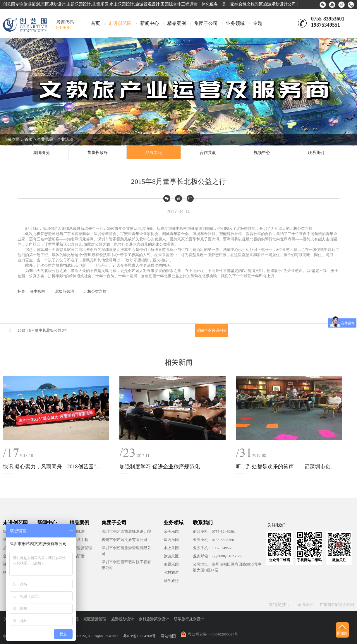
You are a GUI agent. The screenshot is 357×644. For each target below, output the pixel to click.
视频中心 (262, 153)
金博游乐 (305, 605)
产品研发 (77, 556)
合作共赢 (208, 153)
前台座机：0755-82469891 (214, 531)
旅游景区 (171, 556)
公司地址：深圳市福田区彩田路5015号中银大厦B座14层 (227, 567)
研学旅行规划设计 (189, 619)
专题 (258, 23)
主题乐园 (171, 564)
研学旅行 (171, 581)
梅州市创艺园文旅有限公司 (124, 540)
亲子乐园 (171, 531)
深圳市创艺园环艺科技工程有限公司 (126, 565)
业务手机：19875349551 (213, 548)
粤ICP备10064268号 (139, 636)
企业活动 (65, 139)
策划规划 (77, 531)
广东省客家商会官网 (337, 605)
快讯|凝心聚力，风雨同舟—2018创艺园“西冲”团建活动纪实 (54, 467)
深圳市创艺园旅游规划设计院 (126, 531)
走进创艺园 (120, 23)
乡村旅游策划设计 (154, 619)
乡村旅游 (171, 572)
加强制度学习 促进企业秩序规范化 (160, 467)
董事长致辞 (97, 153)
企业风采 (45, 139)
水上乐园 (171, 548)
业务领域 (235, 23)
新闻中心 (150, 23)
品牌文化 (154, 153)
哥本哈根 (37, 291)
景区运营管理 (95, 619)
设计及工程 (79, 540)
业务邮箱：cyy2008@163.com (217, 556)
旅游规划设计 (123, 619)
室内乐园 (171, 540)
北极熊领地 (65, 291)
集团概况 (41, 153)
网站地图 (168, 636)
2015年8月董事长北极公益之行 (43, 330)
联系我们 (316, 153)
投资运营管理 (81, 548)
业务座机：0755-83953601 (214, 540)
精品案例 (176, 23)
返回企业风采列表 (212, 330)
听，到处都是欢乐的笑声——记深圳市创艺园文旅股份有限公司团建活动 (287, 467)
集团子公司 (206, 23)
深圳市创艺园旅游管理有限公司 (126, 551)
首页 (95, 23)
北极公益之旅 (95, 291)
